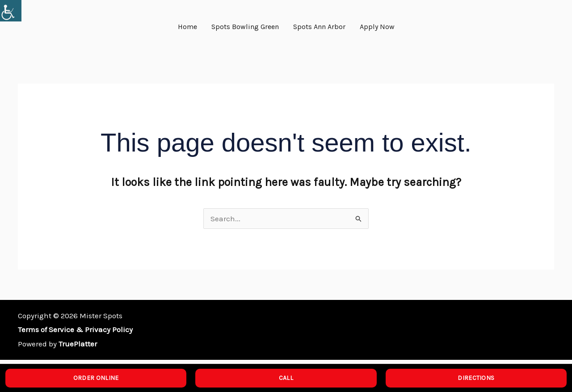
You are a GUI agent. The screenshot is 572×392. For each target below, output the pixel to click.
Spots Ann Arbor (319, 27)
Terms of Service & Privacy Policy (75, 329)
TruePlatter (78, 344)
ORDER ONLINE (96, 378)
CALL (286, 378)
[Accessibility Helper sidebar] (11, 11)
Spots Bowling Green (245, 27)
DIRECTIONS (476, 378)
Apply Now (377, 27)
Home (187, 27)
